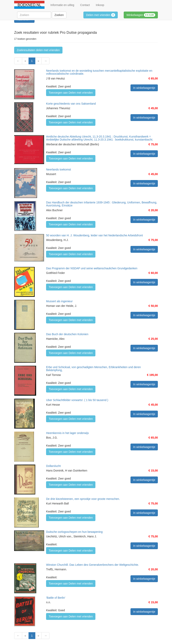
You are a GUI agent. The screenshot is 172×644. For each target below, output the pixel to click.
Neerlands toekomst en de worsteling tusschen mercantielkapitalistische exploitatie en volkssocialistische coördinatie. (99, 72)
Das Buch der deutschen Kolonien (67, 334)
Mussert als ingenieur (59, 301)
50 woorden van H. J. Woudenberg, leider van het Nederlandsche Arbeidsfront (94, 235)
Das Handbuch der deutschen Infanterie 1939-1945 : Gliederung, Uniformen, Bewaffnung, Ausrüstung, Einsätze (102, 204)
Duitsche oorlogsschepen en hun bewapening (74, 532)
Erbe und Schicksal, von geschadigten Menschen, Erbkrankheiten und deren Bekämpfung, (93, 369)
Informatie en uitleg (62, 5)
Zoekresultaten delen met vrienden (38, 50)
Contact (85, 5)
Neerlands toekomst (59, 169)
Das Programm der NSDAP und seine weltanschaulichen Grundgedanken (92, 268)
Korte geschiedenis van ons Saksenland (71, 104)
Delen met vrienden (101, 15)
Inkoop (100, 5)
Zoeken (59, 15)
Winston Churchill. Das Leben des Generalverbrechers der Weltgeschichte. (92, 565)
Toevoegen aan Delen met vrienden (71, 93)
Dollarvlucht (53, 466)
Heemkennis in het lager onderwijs (67, 433)
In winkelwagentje (144, 88)
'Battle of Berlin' (56, 598)
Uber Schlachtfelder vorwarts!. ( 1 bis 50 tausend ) (77, 400)
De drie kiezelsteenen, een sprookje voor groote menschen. (83, 499)
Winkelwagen (141, 15)
